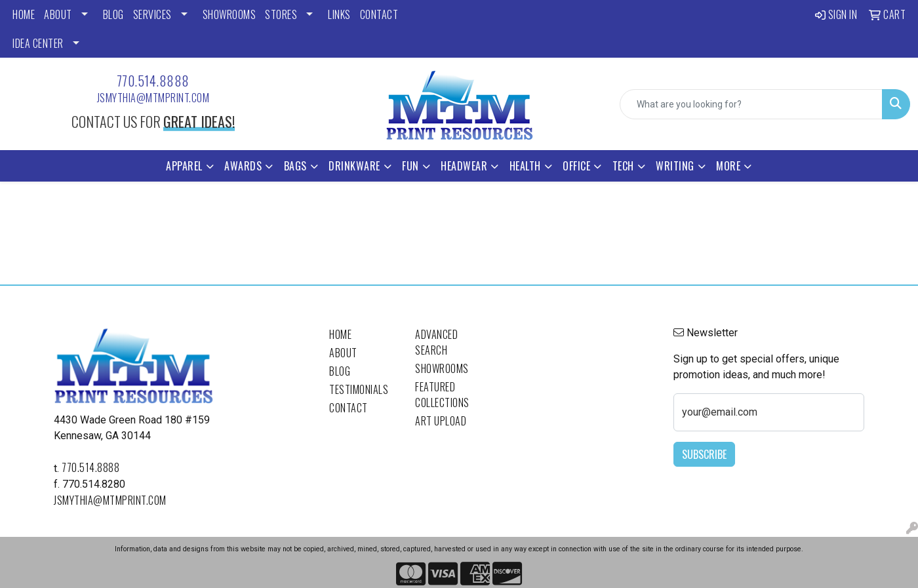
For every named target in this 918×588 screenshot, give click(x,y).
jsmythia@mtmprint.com (153, 98)
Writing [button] (675, 166)
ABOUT (58, 14)
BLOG (113, 14)
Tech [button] (623, 166)
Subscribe (704, 454)
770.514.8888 (153, 81)
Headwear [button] (464, 166)
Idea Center (38, 43)
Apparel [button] (184, 166)
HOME (24, 14)
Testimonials (359, 389)
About (343, 353)
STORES (281, 14)
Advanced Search (436, 342)
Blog (340, 371)
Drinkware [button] (354, 166)
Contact (349, 408)
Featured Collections (442, 395)
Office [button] (576, 166)
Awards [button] (243, 166)
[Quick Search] (751, 104)
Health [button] (525, 166)
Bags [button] (295, 166)
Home (340, 334)
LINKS (339, 14)
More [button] (728, 166)
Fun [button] (410, 166)
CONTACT (379, 14)
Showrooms (442, 368)
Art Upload (441, 421)
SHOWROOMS (229, 14)
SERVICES (152, 14)
